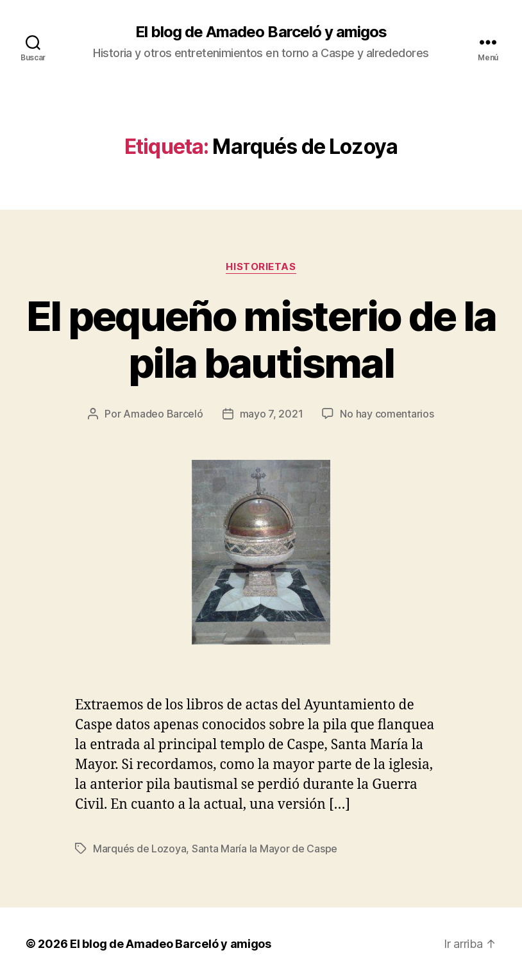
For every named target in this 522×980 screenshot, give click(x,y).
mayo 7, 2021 (272, 414)
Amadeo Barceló (163, 414)
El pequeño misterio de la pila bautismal (261, 339)
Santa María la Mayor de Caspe (265, 849)
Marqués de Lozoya (139, 849)
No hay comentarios (387, 414)
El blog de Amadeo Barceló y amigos (261, 32)
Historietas (261, 267)
